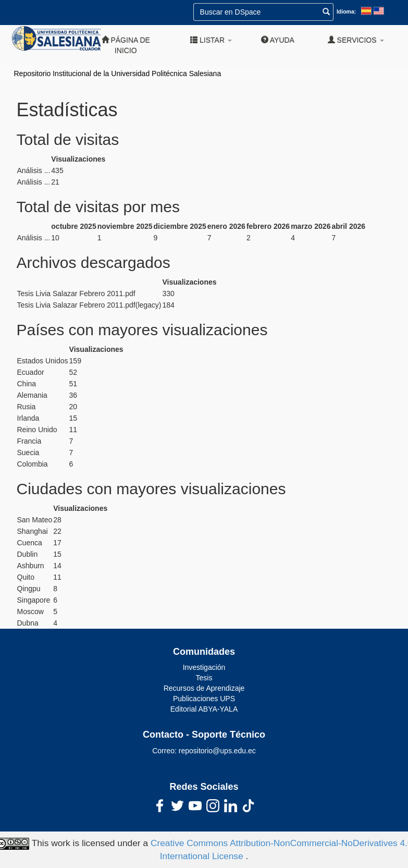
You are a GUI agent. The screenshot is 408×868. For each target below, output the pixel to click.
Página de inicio (126, 45)
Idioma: (346, 11)
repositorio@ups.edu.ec (217, 751)
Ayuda (278, 40)
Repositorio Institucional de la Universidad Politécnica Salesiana (118, 74)
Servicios (356, 40)
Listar (211, 40)
